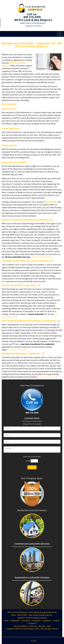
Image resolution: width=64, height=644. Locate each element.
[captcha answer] (34, 461)
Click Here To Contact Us (32, 386)
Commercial (26, 621)
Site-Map (42, 626)
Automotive (36, 621)
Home (7, 621)
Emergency (47, 621)
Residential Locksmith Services (32, 510)
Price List (33, 626)
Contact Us (32, 623)
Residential (15, 621)
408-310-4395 (32, 17)
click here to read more (41, 257)
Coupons (56, 621)
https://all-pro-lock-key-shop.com (40, 615)
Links (49, 626)
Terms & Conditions (20, 626)
